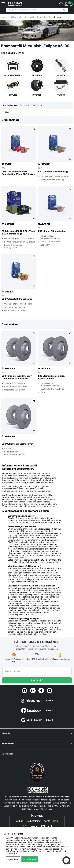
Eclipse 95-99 (44, 17)
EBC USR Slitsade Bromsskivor (17, 444)
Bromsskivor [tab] (38, 105)
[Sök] (37, 10)
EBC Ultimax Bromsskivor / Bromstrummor (52, 377)
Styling (13, 87)
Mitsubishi (29, 17)
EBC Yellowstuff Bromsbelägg (17, 299)
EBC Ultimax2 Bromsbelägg (52, 231)
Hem (4, 17)
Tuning (61, 87)
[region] (37, 215)
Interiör (37, 87)
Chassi (61, 67)
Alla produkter (13, 67)
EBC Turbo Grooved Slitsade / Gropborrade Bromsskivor (17, 377)
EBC (4, 168)
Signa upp (37, 680)
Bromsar (57, 17)
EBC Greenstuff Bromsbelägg (53, 172)
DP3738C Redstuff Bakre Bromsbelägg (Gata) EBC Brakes (18, 173)
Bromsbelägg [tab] (26, 105)
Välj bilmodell (15, 17)
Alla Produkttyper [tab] (10, 105)
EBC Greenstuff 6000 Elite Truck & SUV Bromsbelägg (18, 232)
